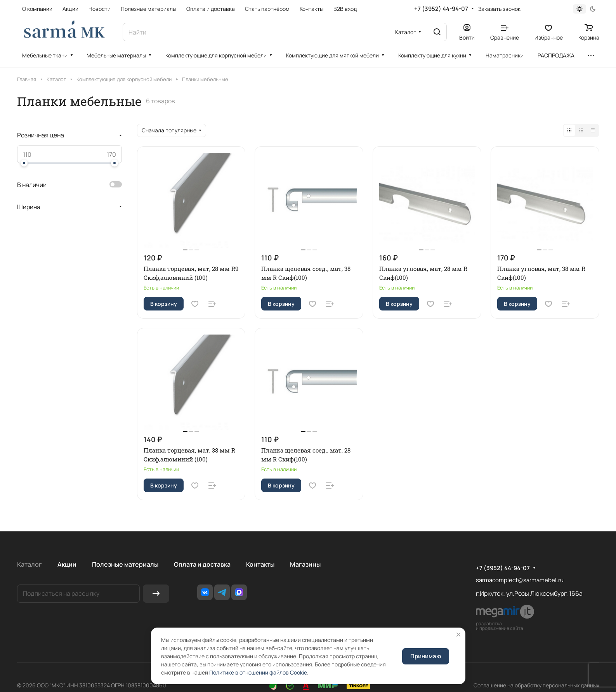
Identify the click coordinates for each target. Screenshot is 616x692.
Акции (67, 564)
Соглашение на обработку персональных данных (536, 685)
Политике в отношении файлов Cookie (258, 672)
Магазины (305, 564)
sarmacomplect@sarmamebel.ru (520, 580)
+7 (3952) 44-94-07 (441, 9)
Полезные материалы (125, 564)
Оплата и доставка (202, 564)
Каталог (29, 564)
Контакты (260, 564)
